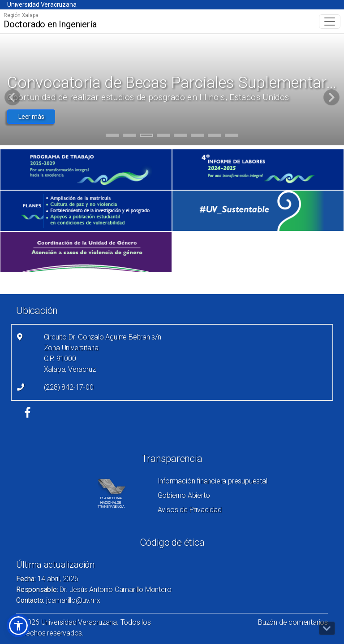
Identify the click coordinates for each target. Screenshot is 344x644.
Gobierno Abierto (184, 495)
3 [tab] (147, 137)
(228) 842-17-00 (69, 387)
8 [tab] (232, 137)
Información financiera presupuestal (213, 481)
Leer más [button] (31, 117)
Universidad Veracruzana (42, 4)
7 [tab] (215, 137)
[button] (18, 626)
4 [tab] (164, 137)
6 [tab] (198, 137)
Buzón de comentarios (293, 622)
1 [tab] (113, 137)
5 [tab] (181, 137)
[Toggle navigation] (330, 22)
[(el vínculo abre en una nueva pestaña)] (86, 170)
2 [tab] (130, 137)
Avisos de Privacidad (190, 510)
